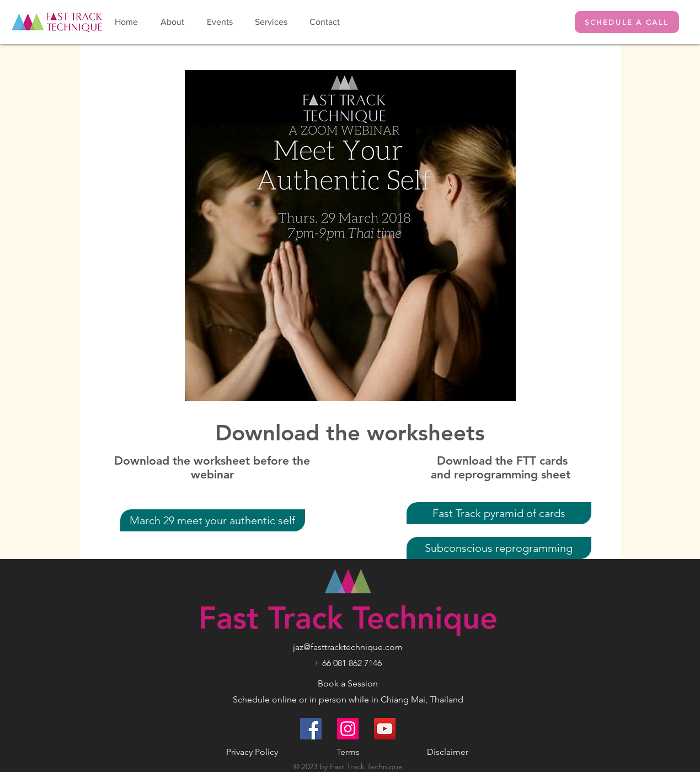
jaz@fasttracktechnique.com (348, 647)
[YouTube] (385, 729)
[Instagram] (348, 729)
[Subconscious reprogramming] (499, 548)
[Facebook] (311, 729)
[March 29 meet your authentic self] (213, 520)
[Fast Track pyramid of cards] (499, 513)
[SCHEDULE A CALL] (627, 22)
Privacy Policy (252, 752)
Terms (348, 752)
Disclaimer (448, 752)
